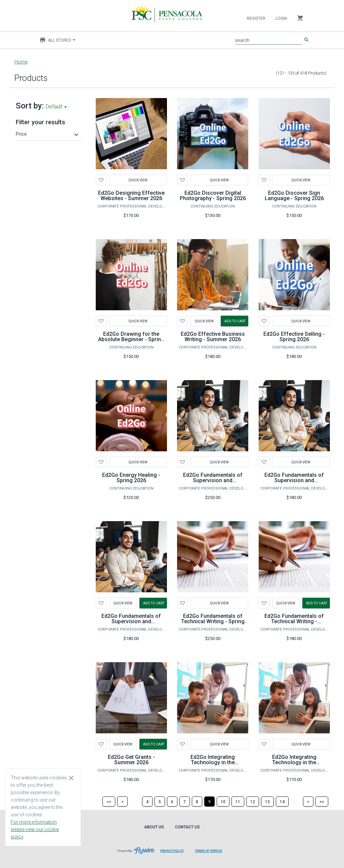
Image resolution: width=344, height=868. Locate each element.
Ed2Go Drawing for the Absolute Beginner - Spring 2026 (131, 339)
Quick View (138, 180)
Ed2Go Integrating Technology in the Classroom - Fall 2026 (213, 762)
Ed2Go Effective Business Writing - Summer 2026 (213, 337)
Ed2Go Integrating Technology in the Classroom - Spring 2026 (294, 762)
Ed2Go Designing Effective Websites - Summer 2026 (131, 196)
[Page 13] (267, 802)
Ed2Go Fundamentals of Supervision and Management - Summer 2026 (131, 624)
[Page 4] (147, 802)
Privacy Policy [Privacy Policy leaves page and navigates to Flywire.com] (172, 851)
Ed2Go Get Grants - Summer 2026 (131, 760)
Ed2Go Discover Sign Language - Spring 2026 (294, 196)
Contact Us (187, 827)
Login (281, 18)
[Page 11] (238, 802)
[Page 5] (160, 802)
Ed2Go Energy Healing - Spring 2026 (131, 478)
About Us (154, 827)
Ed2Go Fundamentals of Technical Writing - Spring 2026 (213, 621)
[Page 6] (172, 802)
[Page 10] (223, 802)
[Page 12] (253, 802)
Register (256, 18)
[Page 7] (185, 802)
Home (21, 62)
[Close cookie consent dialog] (71, 778)
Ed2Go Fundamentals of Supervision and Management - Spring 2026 (294, 480)
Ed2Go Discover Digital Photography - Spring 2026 (213, 196)
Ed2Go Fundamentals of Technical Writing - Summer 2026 (294, 621)
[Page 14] (282, 802)
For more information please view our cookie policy (35, 829)
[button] (48, 134)
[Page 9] (209, 802)
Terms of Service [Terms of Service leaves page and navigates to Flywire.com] (208, 851)
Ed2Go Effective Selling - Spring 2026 (294, 337)
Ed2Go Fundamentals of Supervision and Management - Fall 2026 (213, 480)
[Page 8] (197, 802)
